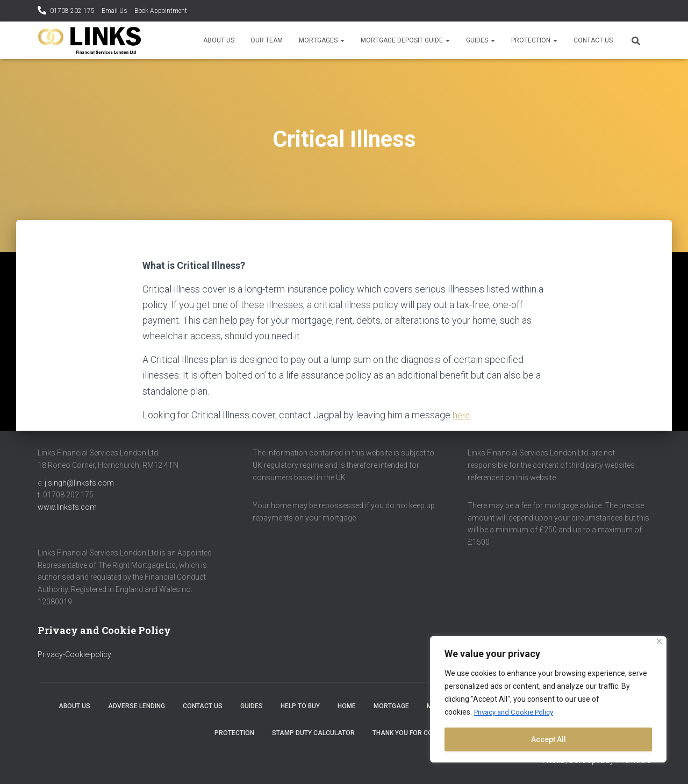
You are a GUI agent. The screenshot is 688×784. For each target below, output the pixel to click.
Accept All (549, 739)
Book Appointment (161, 11)
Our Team (267, 40)
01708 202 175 (72, 11)
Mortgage (391, 706)
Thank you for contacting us (423, 732)
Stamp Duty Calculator (313, 732)
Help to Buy (300, 706)
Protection (534, 40)
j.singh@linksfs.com (79, 482)
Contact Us (593, 40)
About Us (219, 40)
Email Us (114, 11)
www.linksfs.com (67, 507)
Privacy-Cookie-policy (74, 654)
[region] (548, 700)
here (462, 415)
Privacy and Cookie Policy (517, 712)
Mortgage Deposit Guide (405, 40)
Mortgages (322, 40)
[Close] (659, 642)
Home (347, 706)
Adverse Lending (137, 706)
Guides (481, 40)
